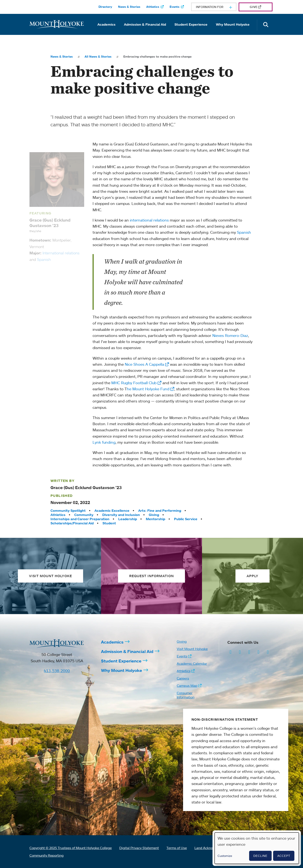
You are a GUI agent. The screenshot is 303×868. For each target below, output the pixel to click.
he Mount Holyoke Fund (148, 389)
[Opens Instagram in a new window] (231, 652)
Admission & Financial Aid (145, 24)
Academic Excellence (112, 511)
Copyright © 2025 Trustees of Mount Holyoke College (71, 848)
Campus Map (187, 686)
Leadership (128, 519)
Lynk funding (104, 442)
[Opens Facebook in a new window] (240, 652)
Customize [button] (225, 856)
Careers (183, 678)
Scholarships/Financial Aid (72, 523)
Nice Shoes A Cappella (144, 364)
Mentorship (155, 519)
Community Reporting (47, 855)
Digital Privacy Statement (139, 848)
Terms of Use (177, 848)
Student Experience (191, 24)
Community (84, 515)
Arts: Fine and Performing (160, 511)
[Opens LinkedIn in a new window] (249, 652)
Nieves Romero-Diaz (230, 335)
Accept (284, 856)
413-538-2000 (57, 671)
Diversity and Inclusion (121, 515)
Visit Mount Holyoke (192, 649)
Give (254, 7)
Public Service (186, 519)
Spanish (244, 232)
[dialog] (257, 848)
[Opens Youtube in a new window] (258, 652)
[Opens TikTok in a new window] (268, 652)
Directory (105, 7)
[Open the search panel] (266, 25)
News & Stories (129, 7)
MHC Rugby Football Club (134, 383)
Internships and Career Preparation (80, 519)
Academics (106, 24)
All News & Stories (98, 57)
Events (175, 7)
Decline (260, 856)
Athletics (153, 7)
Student (109, 523)
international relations (149, 220)
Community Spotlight (68, 511)
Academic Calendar (192, 664)
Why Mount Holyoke (233, 24)
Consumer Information (186, 695)
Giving (154, 515)
